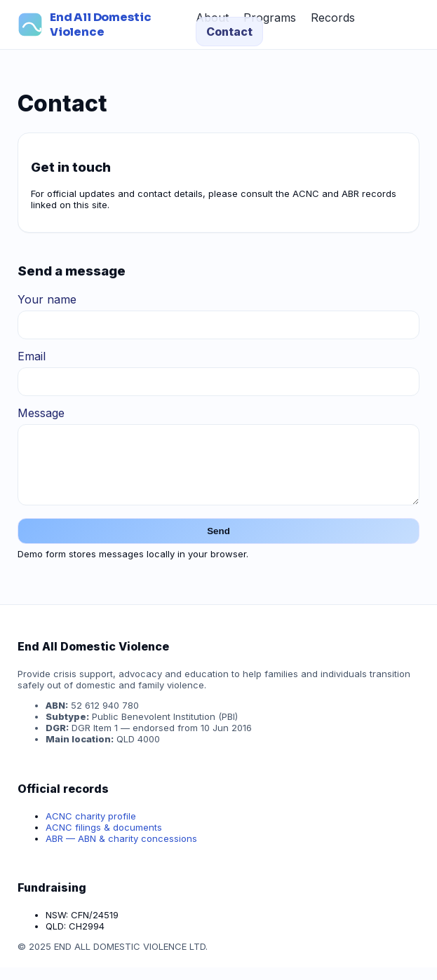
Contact (229, 32)
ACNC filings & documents (104, 840)
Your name (47, 299)
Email (32, 356)
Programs (270, 18)
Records (333, 18)
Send (218, 544)
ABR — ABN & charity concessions (121, 851)
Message (41, 413)
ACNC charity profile (91, 829)
